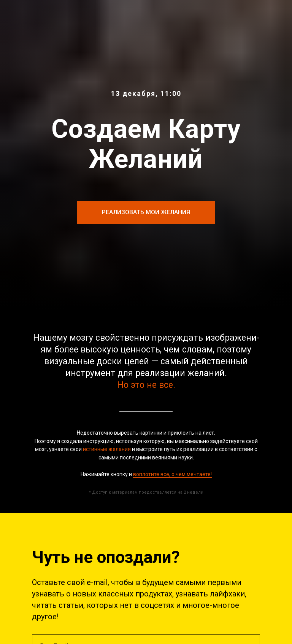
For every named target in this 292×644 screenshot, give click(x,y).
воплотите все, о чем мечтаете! (172, 474)
